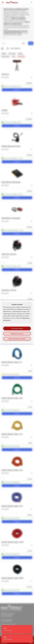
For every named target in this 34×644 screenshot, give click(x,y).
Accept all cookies (17, 328)
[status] (17, 638)
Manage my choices (17, 334)
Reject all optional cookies (17, 339)
